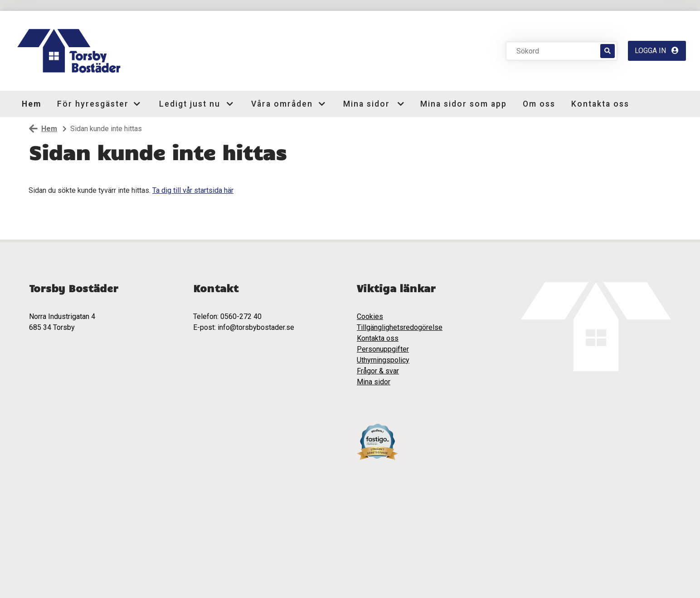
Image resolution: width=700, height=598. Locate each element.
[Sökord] (558, 51)
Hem (32, 104)
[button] (140, 104)
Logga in (657, 51)
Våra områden (282, 104)
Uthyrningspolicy (383, 360)
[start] (71, 51)
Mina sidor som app (464, 104)
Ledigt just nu (190, 104)
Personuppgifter (383, 349)
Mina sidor (367, 104)
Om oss (539, 104)
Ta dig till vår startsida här (193, 190)
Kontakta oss (600, 104)
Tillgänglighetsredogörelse (400, 327)
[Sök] (608, 51)
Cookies (370, 316)
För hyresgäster (91, 104)
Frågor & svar (378, 371)
